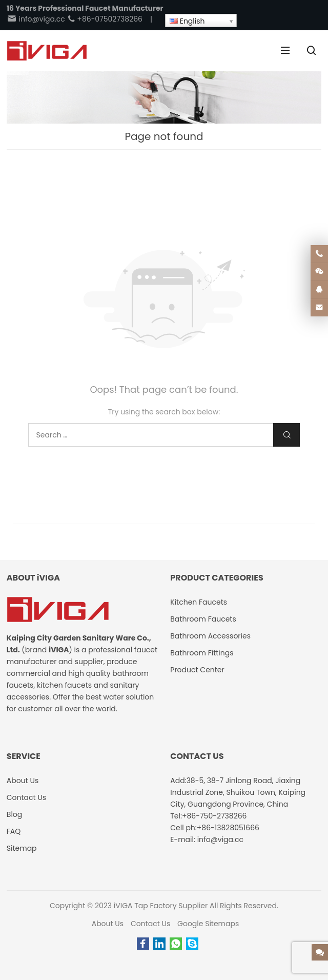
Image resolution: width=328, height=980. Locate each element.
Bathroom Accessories (210, 636)
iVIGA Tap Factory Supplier (161, 906)
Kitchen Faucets (199, 602)
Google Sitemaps (208, 924)
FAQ (14, 831)
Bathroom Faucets (203, 619)
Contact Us (150, 924)
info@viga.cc (36, 19)
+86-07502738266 (105, 19)
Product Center (197, 670)
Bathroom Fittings (202, 653)
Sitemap (22, 848)
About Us (108, 924)
